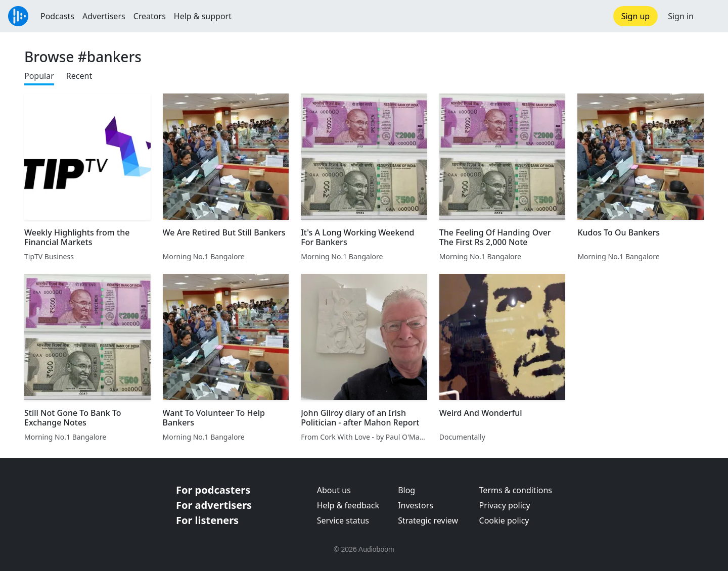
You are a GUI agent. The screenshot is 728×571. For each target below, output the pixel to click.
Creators (150, 16)
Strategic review (428, 520)
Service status (343, 520)
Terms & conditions (516, 490)
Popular (39, 76)
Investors (416, 505)
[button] (711, 16)
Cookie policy (504, 520)
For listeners (207, 520)
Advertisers (104, 16)
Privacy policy (505, 505)
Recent (79, 76)
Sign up (636, 16)
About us (334, 490)
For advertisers (214, 505)
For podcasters (213, 490)
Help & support (203, 16)
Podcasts (57, 16)
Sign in (681, 16)
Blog (406, 490)
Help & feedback (348, 505)
